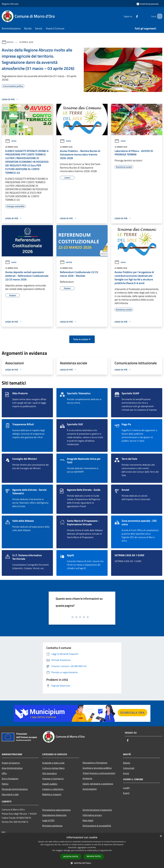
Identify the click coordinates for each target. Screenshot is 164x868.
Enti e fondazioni (10, 779)
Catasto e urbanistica (53, 789)
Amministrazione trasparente (97, 810)
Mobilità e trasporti (52, 794)
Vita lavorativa (49, 773)
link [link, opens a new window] (110, 850)
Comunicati (129, 768)
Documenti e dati (10, 794)
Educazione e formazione (95, 763)
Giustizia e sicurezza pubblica (97, 768)
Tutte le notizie (82, 339)
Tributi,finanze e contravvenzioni (99, 773)
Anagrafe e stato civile (53, 763)
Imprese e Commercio (53, 779)
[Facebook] (133, 16)
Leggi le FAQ (48, 820)
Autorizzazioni (90, 789)
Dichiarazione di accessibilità (97, 826)
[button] (82, 863)
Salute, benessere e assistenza (98, 784)
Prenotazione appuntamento (56, 810)
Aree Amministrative (12, 768)
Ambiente (87, 778)
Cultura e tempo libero (53, 768)
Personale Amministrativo (15, 789)
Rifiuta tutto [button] (94, 856)
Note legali (88, 820)
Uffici (4, 773)
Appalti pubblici (50, 784)
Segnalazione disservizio (54, 815)
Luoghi (126, 788)
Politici (5, 784)
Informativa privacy (92, 815)
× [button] (161, 836)
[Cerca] (159, 16)
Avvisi (10, 42)
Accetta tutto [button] (71, 857)
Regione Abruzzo (10, 4)
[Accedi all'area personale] (147, 4)
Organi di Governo (11, 763)
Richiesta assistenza (52, 826)
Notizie (66, 262)
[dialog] (82, 851)
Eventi (126, 793)
